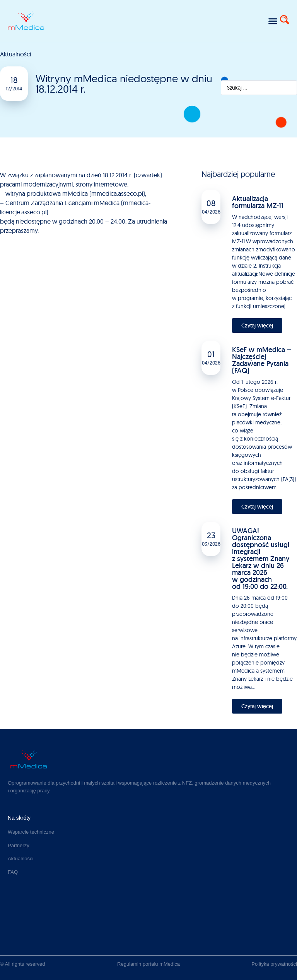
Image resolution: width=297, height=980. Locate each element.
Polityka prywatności (274, 964)
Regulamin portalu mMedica (148, 964)
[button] (273, 21)
